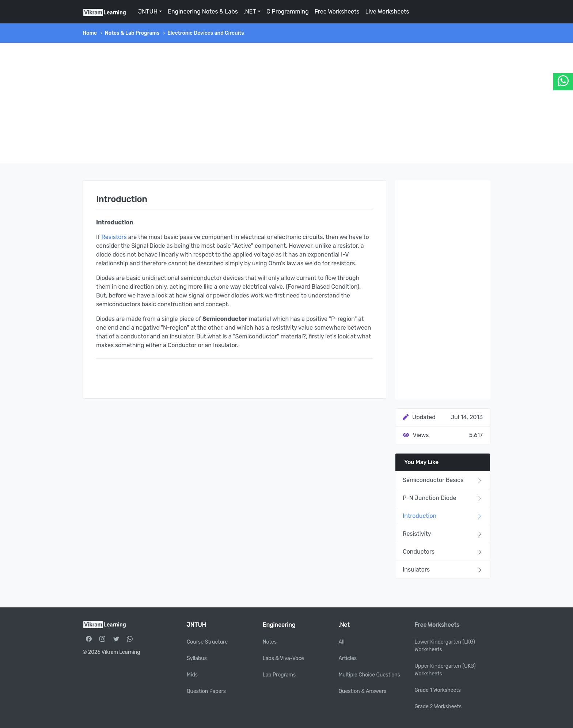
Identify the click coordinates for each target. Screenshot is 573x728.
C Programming (288, 12)
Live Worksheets (387, 12)
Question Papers (206, 691)
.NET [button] (250, 12)
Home (90, 33)
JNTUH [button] (148, 12)
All (342, 642)
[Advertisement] (286, 103)
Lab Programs (279, 675)
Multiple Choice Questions (370, 675)
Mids (192, 675)
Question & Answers (363, 691)
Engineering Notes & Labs (203, 12)
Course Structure (207, 642)
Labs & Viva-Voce (283, 658)
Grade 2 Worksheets (438, 707)
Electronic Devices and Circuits (206, 33)
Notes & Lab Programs (132, 33)
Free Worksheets (337, 12)
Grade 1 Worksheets (438, 690)
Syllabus (197, 658)
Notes (270, 642)
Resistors (114, 237)
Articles (348, 658)
